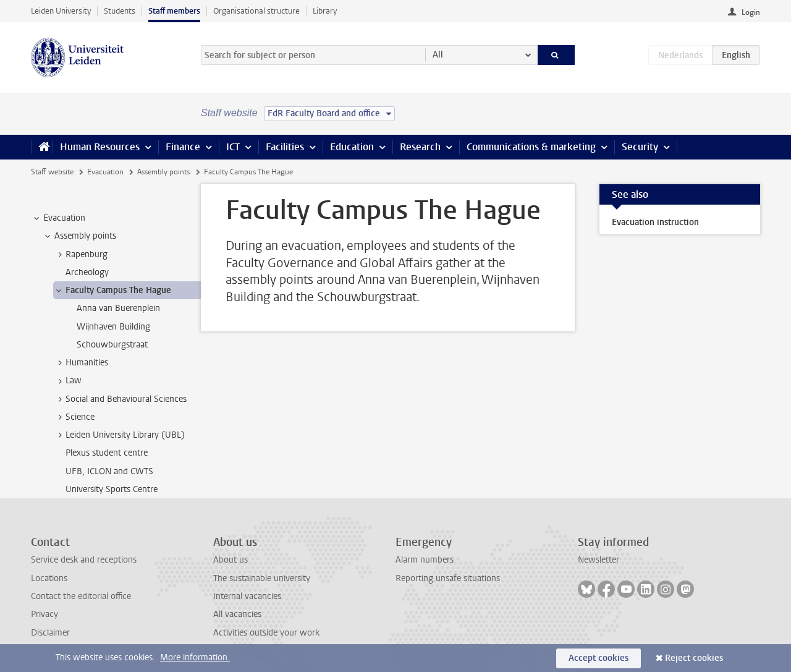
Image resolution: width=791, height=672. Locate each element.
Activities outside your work (266, 633)
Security (640, 147)
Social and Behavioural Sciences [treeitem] (120, 399)
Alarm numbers (425, 560)
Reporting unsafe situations (448, 578)
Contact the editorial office (81, 596)
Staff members (174, 11)
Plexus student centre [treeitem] (107, 453)
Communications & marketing (531, 147)
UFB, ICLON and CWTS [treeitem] (109, 471)
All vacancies (237, 614)
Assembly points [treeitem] (79, 236)
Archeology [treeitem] (87, 272)
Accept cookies (599, 658)
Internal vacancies (247, 596)
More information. (195, 657)
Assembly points (163, 172)
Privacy (44, 614)
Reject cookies (694, 658)
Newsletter (599, 560)
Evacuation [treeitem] (58, 218)
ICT (233, 147)
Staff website (52, 172)
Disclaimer (50, 633)
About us (231, 560)
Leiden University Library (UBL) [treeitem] (119, 435)
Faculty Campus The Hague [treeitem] (112, 291)
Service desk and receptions (84, 560)
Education (352, 147)
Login (751, 12)
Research (420, 147)
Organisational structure (256, 11)
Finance (183, 147)
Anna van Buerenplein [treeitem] (118, 308)
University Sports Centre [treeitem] (112, 489)
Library (325, 11)
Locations (49, 578)
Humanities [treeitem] (81, 363)
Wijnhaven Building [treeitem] (113, 327)
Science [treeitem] (74, 417)
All (438, 55)
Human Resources (100, 147)
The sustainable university (262, 578)
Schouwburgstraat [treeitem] (112, 345)
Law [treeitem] (68, 381)
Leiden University (61, 11)
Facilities (285, 147)
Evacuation (105, 172)
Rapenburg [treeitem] (81, 255)
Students (120, 11)
